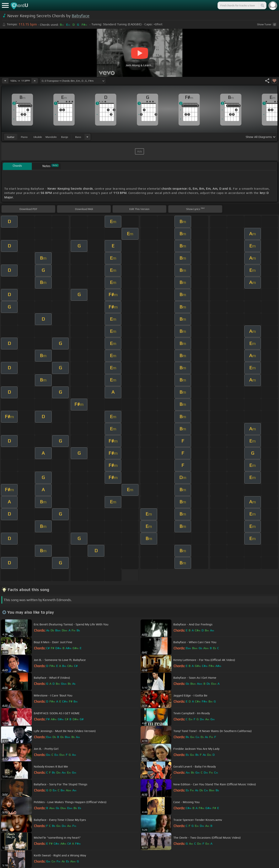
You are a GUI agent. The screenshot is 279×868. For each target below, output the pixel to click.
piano (24, 137)
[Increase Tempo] (35, 81)
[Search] (262, 5)
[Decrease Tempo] (5, 81)
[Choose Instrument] (87, 137)
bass (78, 137)
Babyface (81, 16)
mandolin (51, 137)
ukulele (38, 137)
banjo (65, 137)
